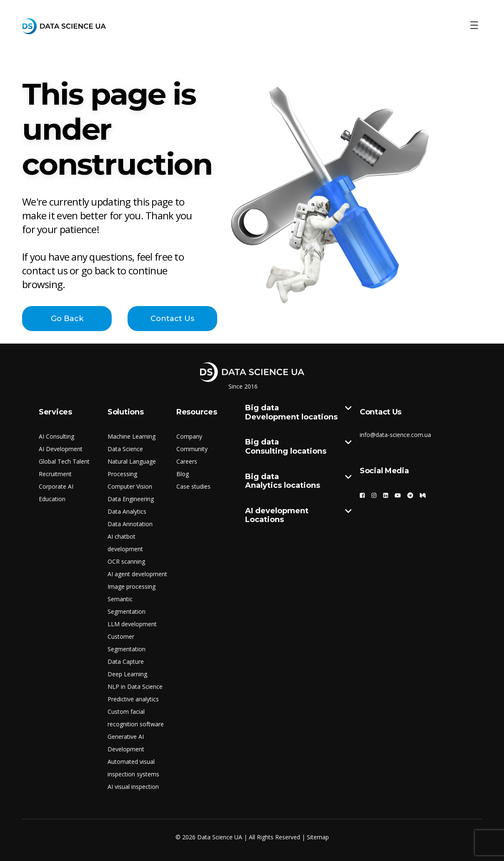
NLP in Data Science (135, 687)
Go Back (67, 319)
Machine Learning (132, 436)
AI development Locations (298, 516)
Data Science (125, 449)
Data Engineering (131, 499)
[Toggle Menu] (474, 26)
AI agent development (137, 574)
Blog (183, 474)
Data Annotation (130, 524)
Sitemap (318, 837)
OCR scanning (126, 561)
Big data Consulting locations (298, 447)
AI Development (61, 449)
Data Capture (126, 661)
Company (189, 436)
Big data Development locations (298, 413)
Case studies (193, 486)
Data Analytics (127, 511)
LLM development (132, 624)
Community (192, 449)
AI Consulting (56, 436)
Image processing (132, 586)
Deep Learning (127, 674)
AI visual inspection (133, 787)
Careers (187, 461)
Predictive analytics (133, 699)
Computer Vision (130, 486)
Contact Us (172, 319)
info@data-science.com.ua (395, 435)
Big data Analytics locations (298, 481)
